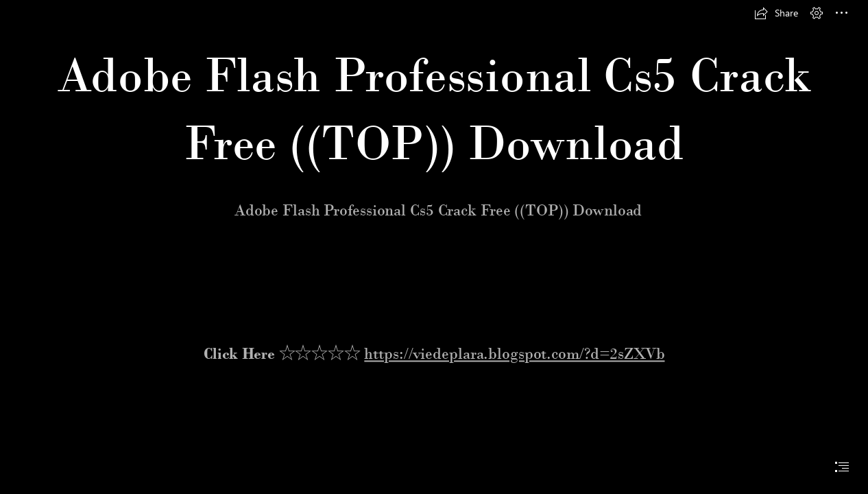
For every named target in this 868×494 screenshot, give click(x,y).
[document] (434, 247)
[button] (776, 13)
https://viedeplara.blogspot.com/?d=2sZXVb (514, 353)
